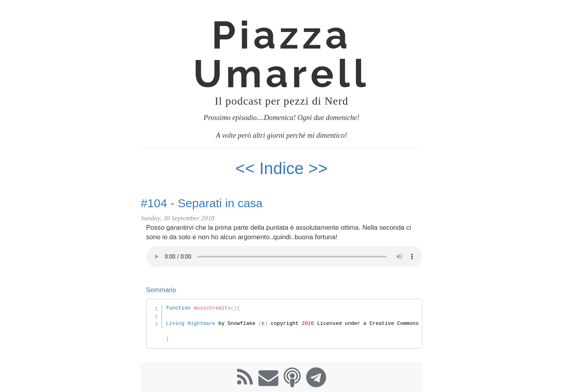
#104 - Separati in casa (202, 203)
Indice (284, 168)
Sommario (161, 290)
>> (318, 168)
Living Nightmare (191, 323)
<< (245, 168)
